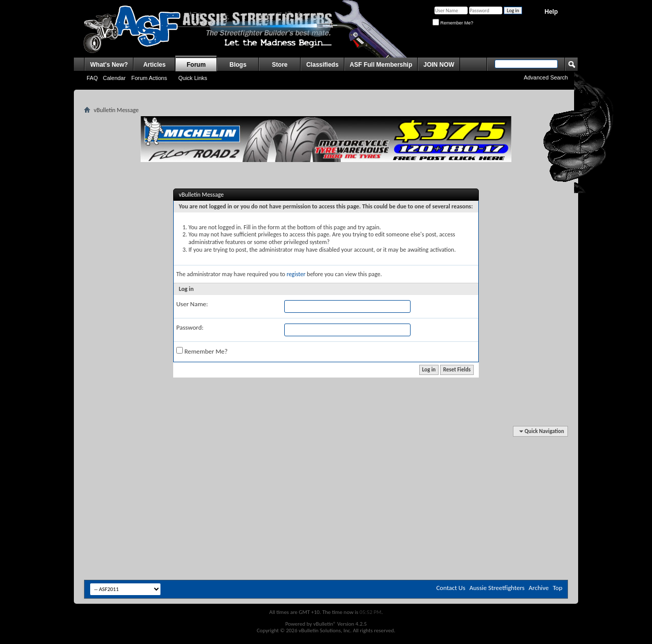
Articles (154, 65)
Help (551, 12)
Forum (196, 65)
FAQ (92, 78)
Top (558, 588)
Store (280, 65)
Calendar (114, 78)
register (296, 274)
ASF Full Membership (381, 65)
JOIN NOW (439, 65)
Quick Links (193, 78)
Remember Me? (453, 23)
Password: (190, 327)
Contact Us (451, 588)
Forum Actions (149, 78)
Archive (539, 588)
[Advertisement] (326, 458)
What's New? (109, 65)
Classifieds (322, 65)
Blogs (238, 65)
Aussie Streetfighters (497, 588)
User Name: (192, 304)
